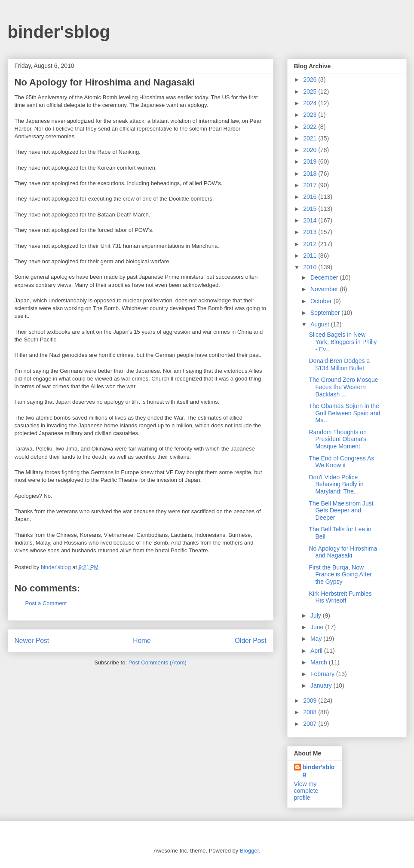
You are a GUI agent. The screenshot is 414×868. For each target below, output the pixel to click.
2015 (311, 209)
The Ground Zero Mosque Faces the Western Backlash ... (343, 387)
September (326, 313)
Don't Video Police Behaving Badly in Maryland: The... (336, 484)
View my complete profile (306, 791)
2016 (311, 197)
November (325, 289)
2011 (311, 256)
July (317, 615)
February (323, 674)
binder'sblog (59, 32)
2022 (311, 127)
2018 (311, 174)
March (320, 662)
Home (142, 641)
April (317, 651)
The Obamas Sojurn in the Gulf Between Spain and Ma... (344, 413)
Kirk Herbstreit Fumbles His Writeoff (340, 597)
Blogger (249, 851)
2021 (311, 138)
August (320, 324)
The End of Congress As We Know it (341, 462)
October (322, 301)
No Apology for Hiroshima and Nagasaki (343, 552)
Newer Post (32, 641)
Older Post (251, 641)
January (322, 685)
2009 (311, 700)
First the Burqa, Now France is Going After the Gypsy (340, 575)
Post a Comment (46, 603)
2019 (311, 161)
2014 (311, 220)
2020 (311, 150)
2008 (311, 712)
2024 (311, 103)
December (325, 277)
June (318, 627)
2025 (311, 91)
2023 (311, 115)
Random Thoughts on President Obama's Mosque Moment (337, 439)
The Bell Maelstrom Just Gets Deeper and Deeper (341, 511)
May (317, 639)
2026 (311, 79)
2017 (311, 185)
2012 (311, 244)
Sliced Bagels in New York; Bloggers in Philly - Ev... (343, 342)
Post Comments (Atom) (158, 662)
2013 (311, 232)
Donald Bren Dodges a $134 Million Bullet (339, 364)
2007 (311, 724)
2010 (311, 267)
